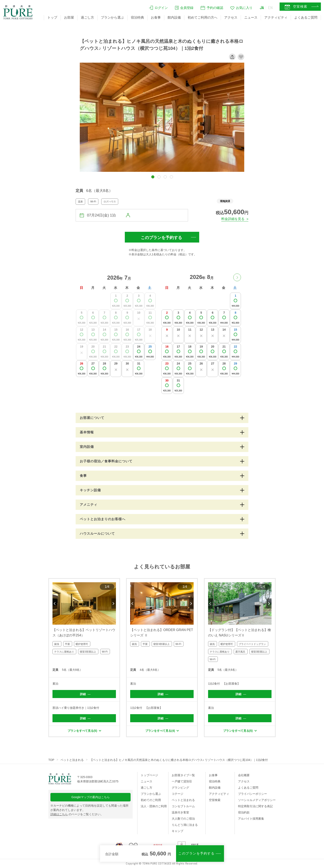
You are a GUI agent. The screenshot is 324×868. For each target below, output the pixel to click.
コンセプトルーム (183, 806)
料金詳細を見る (233, 219)
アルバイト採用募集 (251, 819)
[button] (153, 177)
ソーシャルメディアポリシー (257, 800)
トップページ (149, 775)
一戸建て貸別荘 (182, 781)
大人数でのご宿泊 (183, 819)
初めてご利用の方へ (202, 17)
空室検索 (215, 800)
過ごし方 (87, 17)
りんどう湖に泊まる (185, 825)
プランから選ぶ (112, 17)
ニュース (251, 17)
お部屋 (69, 17)
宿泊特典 (137, 17)
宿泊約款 (244, 812)
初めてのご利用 (151, 800)
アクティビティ (276, 17)
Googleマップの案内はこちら (91, 797)
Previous (55, 604)
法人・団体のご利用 (154, 806)
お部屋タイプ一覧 (183, 775)
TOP (51, 760)
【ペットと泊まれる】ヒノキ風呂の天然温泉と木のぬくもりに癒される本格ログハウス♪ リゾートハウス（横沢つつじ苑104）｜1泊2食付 (179, 760)
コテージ (177, 794)
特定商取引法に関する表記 (255, 806)
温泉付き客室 (180, 812)
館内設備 (174, 17)
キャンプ (177, 831)
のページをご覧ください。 (77, 814)
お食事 (156, 17)
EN (270, 8)
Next (114, 604)
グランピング (180, 788)
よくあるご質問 (306, 17)
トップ (52, 17)
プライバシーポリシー (253, 794)
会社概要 (244, 775)
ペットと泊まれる (72, 760)
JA (262, 8)
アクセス (231, 17)
